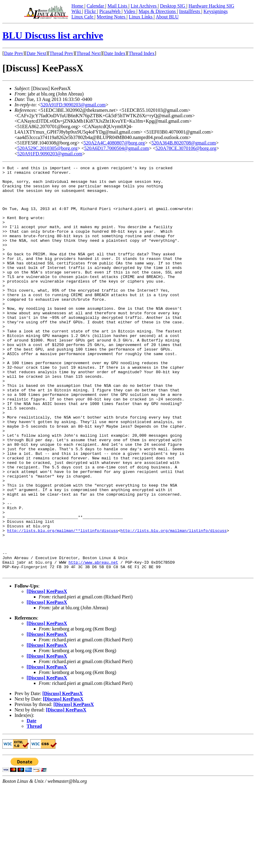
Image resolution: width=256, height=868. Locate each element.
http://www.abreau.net (93, 642)
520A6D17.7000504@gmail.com (117, 148)
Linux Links (141, 17)
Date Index (115, 53)
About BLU (167, 17)
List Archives (144, 6)
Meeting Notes (112, 17)
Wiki (77, 11)
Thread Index (142, 53)
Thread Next (89, 53)
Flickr (90, 11)
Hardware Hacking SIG (211, 6)
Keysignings (215, 11)
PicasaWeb (110, 11)
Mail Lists (118, 6)
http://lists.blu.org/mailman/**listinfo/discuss (63, 604)
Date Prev (14, 53)
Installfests (190, 11)
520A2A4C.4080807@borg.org (114, 143)
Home (78, 6)
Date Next (36, 53)
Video (130, 11)
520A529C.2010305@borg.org (47, 148)
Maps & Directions (158, 11)
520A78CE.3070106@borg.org (186, 148)
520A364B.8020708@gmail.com (184, 143)
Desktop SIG (173, 6)
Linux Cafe (83, 17)
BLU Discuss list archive (53, 35)
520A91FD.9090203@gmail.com (73, 105)
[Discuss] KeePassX (47, 673)
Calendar (96, 6)
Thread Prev (61, 53)
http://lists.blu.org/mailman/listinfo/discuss (174, 604)
